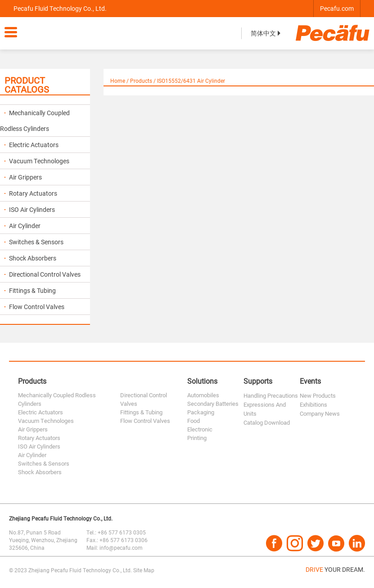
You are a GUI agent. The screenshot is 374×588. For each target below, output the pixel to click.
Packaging (201, 412)
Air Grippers (23, 177)
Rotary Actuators (31, 193)
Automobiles (203, 395)
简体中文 (266, 33)
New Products (318, 395)
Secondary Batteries (213, 404)
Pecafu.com (337, 8)
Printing (197, 438)
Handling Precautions (271, 395)
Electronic (200, 429)
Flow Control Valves (34, 307)
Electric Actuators (32, 145)
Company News (320, 413)
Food (194, 421)
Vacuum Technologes (37, 161)
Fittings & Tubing (30, 290)
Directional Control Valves (43, 274)
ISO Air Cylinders (30, 209)
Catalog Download (267, 422)
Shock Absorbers (30, 258)
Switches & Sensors (34, 242)
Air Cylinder (23, 226)
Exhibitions (313, 404)
